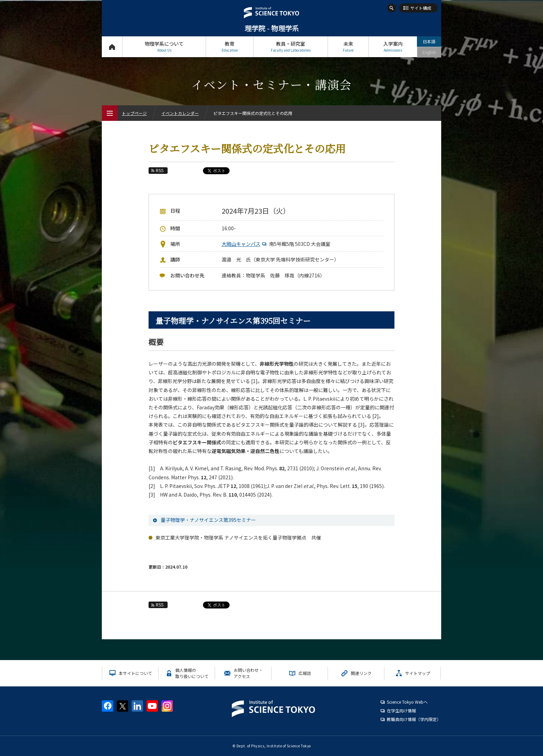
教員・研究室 (291, 47)
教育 (230, 47)
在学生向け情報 (401, 710)
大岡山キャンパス (245, 244)
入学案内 (393, 47)
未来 (348, 47)
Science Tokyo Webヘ (407, 702)
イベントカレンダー (180, 113)
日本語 (429, 41)
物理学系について (164, 47)
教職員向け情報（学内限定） (414, 719)
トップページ (112, 47)
